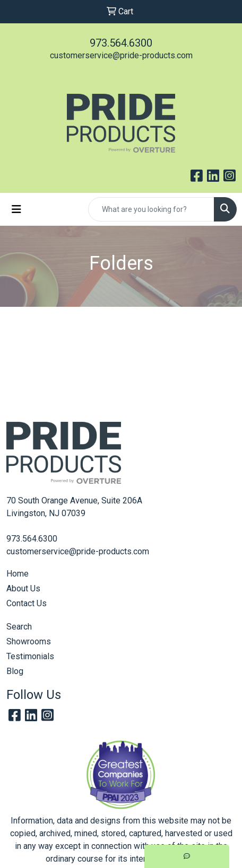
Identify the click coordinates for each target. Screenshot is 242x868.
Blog (15, 671)
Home (18, 574)
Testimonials (30, 656)
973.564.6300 (121, 43)
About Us (23, 588)
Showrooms (29, 641)
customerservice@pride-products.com (121, 55)
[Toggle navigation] (16, 209)
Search (19, 627)
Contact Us (27, 603)
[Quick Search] (151, 209)
